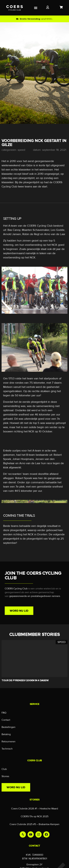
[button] (36, 8)
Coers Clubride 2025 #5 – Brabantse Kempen (34, 824)
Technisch (7, 749)
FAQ (4, 713)
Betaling (6, 734)
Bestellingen (8, 727)
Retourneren (8, 742)
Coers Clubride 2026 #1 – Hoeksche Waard (35, 809)
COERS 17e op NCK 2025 (35, 816)
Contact (6, 720)
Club (4, 769)
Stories (5, 776)
